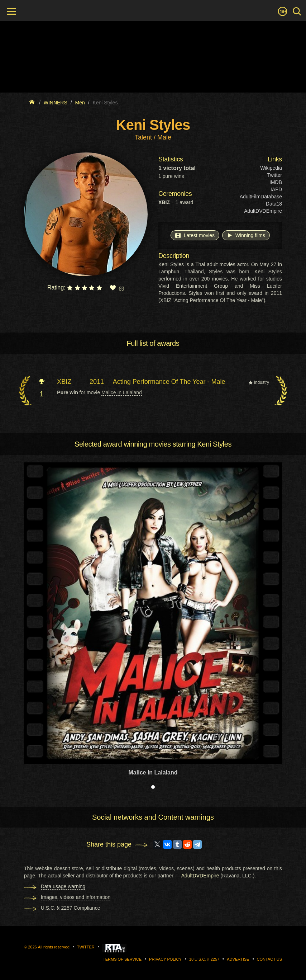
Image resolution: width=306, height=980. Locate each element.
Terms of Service (122, 959)
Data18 (274, 204)
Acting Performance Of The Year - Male (169, 382)
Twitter (275, 175)
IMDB (276, 182)
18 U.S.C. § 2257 (204, 959)
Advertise (238, 959)
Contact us (270, 959)
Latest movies (195, 235)
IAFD (276, 189)
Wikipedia (271, 168)
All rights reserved (54, 947)
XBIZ (64, 382)
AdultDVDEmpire (263, 211)
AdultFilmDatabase (261, 197)
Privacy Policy (165, 959)
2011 (97, 382)
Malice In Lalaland (122, 392)
